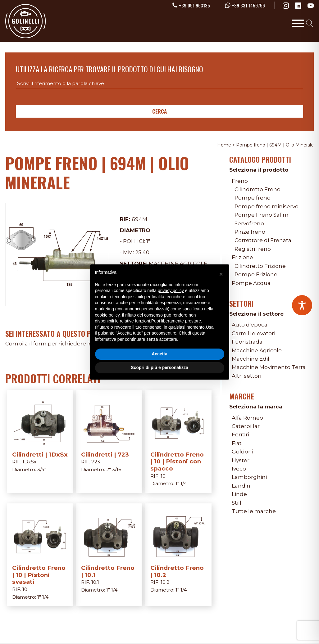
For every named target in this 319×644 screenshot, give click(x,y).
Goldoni (242, 451)
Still (237, 503)
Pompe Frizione (256, 274)
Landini (242, 486)
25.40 (142, 252)
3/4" (42, 469)
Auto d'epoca (250, 324)
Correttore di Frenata (263, 240)
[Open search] (310, 23)
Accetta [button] (159, 354)
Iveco (239, 468)
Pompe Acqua (251, 283)
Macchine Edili (251, 359)
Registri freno (253, 249)
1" (148, 241)
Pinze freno (250, 232)
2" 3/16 (114, 469)
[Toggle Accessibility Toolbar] (302, 305)
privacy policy (171, 290)
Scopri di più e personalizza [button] (159, 367)
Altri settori (246, 376)
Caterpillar (246, 426)
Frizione (242, 257)
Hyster (241, 460)
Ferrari (240, 434)
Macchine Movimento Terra (269, 367)
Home (224, 145)
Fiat (237, 443)
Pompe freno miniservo (267, 206)
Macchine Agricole (257, 350)
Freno (240, 181)
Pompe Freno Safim (262, 215)
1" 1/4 (181, 483)
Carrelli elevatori (253, 333)
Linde (239, 494)
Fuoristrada (247, 342)
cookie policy (107, 315)
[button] (221, 274)
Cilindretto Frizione (260, 266)
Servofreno (249, 223)
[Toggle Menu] (298, 23)
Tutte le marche (254, 511)
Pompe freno (253, 198)
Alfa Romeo (247, 418)
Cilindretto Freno (257, 189)
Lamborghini (249, 477)
